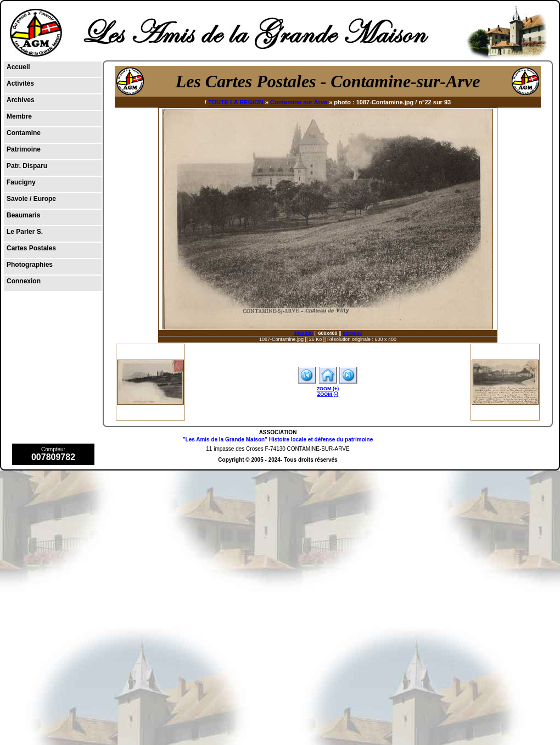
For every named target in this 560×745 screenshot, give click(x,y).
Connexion (24, 281)
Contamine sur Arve (299, 102)
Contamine (24, 133)
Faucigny (21, 182)
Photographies (30, 265)
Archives (21, 100)
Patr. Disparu (27, 166)
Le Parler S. (25, 232)
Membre (19, 116)
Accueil (18, 67)
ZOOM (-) (328, 394)
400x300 (303, 333)
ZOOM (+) (328, 389)
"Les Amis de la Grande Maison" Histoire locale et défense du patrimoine (278, 439)
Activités (20, 83)
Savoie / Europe (31, 199)
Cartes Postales (31, 248)
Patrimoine (24, 149)
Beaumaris (23, 215)
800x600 (352, 333)
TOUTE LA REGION (236, 102)
